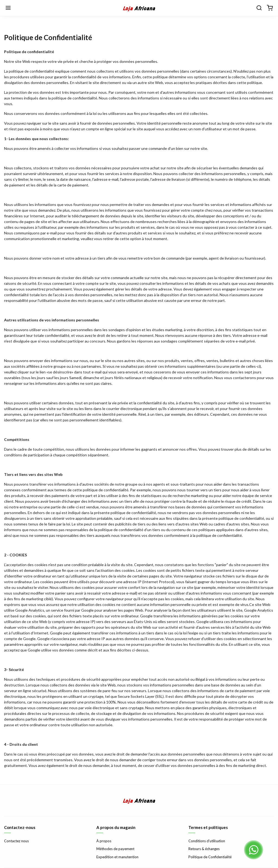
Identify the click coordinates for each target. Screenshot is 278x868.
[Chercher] (259, 8)
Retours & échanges (204, 849)
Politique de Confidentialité (210, 857)
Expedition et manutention (117, 857)
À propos (104, 841)
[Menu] (8, 8)
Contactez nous (16, 841)
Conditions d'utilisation (207, 841)
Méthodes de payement (115, 849)
